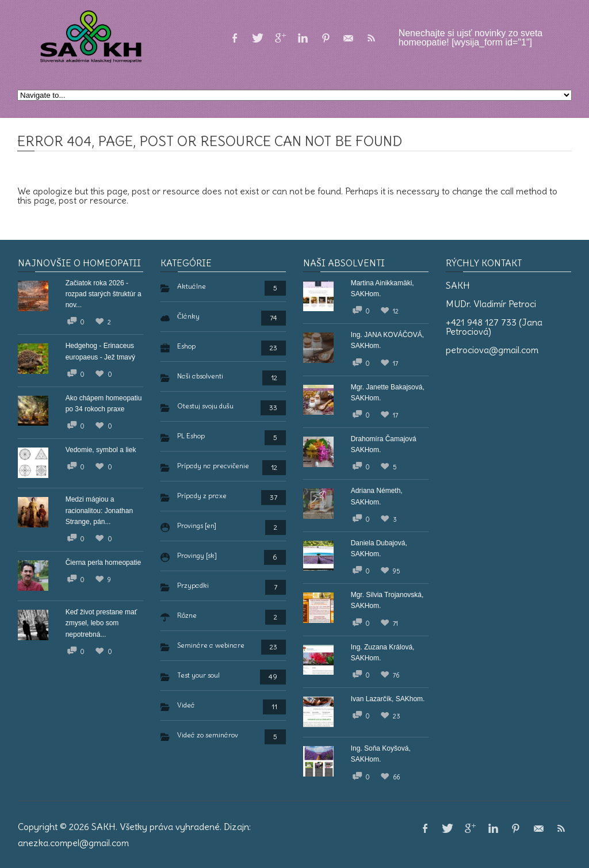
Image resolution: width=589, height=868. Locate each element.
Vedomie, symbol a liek (101, 450)
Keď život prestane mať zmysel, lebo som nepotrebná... (102, 623)
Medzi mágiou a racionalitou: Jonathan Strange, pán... (99, 510)
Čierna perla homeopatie (103, 563)
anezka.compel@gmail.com (73, 843)
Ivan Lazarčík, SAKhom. (388, 699)
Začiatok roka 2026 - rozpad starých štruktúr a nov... (104, 294)
